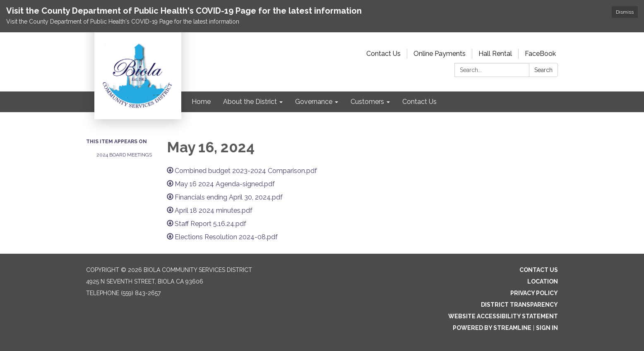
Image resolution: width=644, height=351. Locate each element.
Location (543, 281)
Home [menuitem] (201, 102)
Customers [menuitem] (367, 102)
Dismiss (625, 12)
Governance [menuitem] (314, 102)
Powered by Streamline (492, 328)
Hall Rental (495, 54)
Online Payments (440, 54)
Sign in (547, 328)
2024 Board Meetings (124, 155)
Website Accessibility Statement (503, 316)
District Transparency (519, 305)
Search (543, 70)
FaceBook (540, 54)
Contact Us (383, 54)
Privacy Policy (534, 293)
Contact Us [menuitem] (419, 102)
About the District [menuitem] (250, 102)
